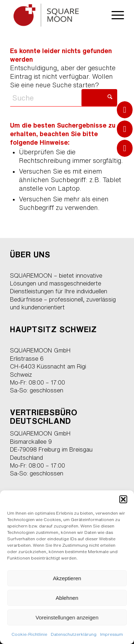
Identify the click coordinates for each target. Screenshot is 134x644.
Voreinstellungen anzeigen (67, 617)
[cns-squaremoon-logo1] (56, 14)
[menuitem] (114, 14)
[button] (123, 499)
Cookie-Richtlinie (29, 634)
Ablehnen (67, 598)
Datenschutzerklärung (74, 634)
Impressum (111, 634)
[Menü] (114, 14)
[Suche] (64, 98)
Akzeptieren (67, 578)
